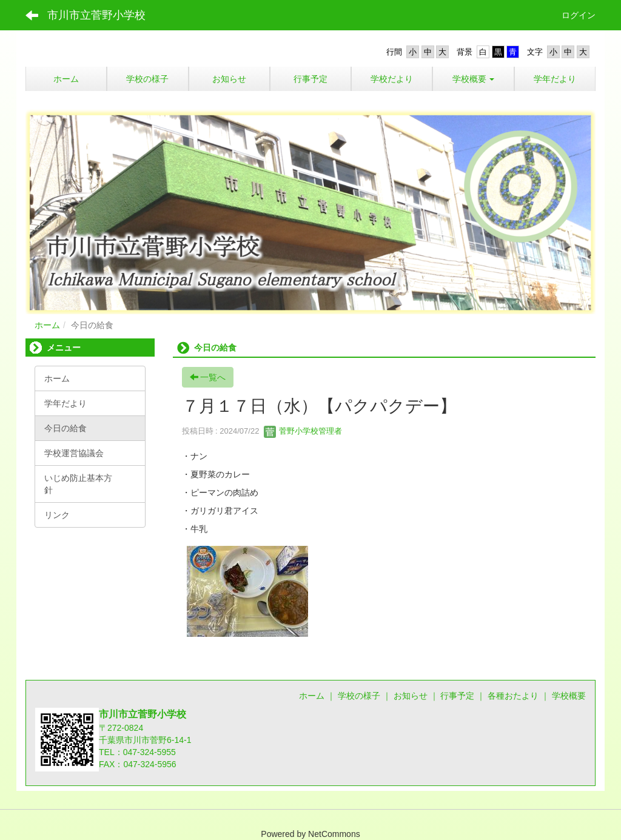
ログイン (579, 15)
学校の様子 (359, 696)
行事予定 (457, 696)
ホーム (47, 325)
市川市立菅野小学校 (96, 15)
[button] (473, 79)
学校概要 (569, 696)
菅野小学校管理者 (303, 431)
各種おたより (513, 696)
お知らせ (411, 696)
